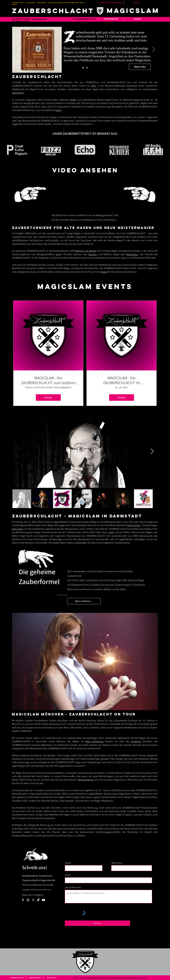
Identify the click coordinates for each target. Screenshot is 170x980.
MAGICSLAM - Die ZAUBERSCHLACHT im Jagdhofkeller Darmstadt (121, 380)
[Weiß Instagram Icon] (28, 900)
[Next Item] (152, 451)
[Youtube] (43, 900)
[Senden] (97, 923)
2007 (94, 86)
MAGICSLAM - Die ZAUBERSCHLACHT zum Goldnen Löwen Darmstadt (48, 380)
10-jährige (136, 741)
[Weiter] (153, 50)
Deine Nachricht (73, 887)
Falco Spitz (17, 529)
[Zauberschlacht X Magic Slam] (33, 900)
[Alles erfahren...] (84, 601)
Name (68, 863)
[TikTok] (38, 900)
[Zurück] (17, 50)
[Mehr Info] (140, 67)
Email (68, 875)
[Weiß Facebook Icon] (23, 900)
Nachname (117, 863)
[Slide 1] (83, 68)
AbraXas (92, 254)
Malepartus (132, 254)
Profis (73, 100)
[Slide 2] (87, 68)
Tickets (104, 272)
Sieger (58, 110)
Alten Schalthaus (95, 741)
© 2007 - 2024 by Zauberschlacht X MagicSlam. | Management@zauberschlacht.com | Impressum (110, 977)
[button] (111, 19)
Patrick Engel (133, 525)
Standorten (18, 93)
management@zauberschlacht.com (37, 890)
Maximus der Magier (86, 251)
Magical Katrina (86, 780)
